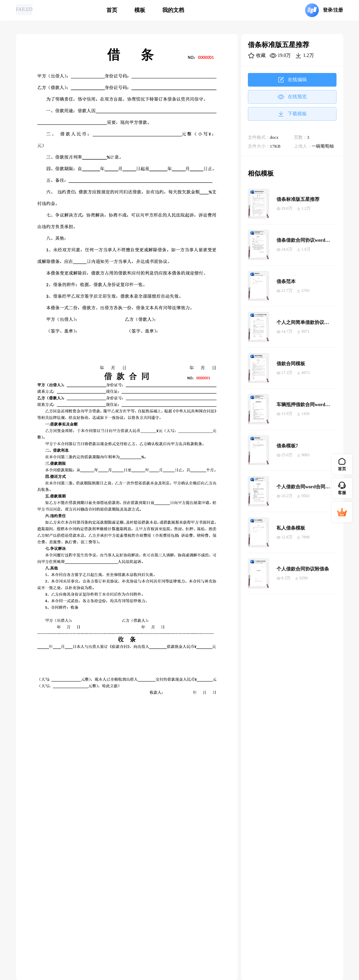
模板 (140, 10)
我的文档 (173, 10)
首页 (112, 10)
